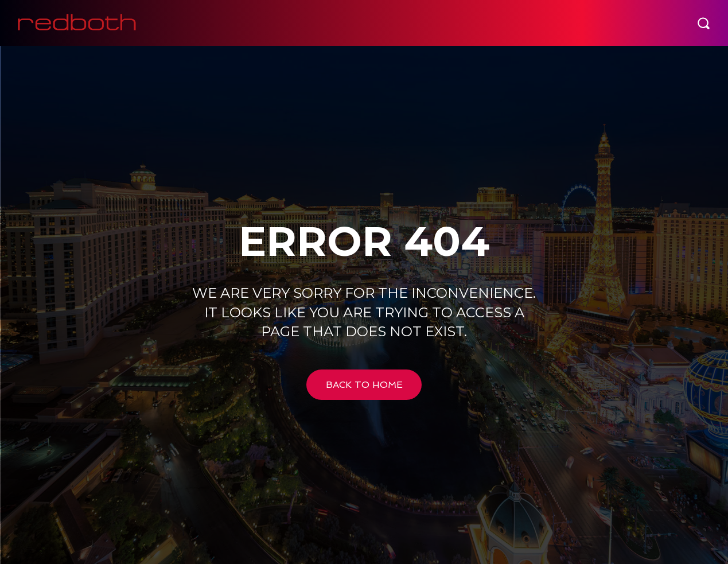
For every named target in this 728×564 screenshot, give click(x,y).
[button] (703, 23)
